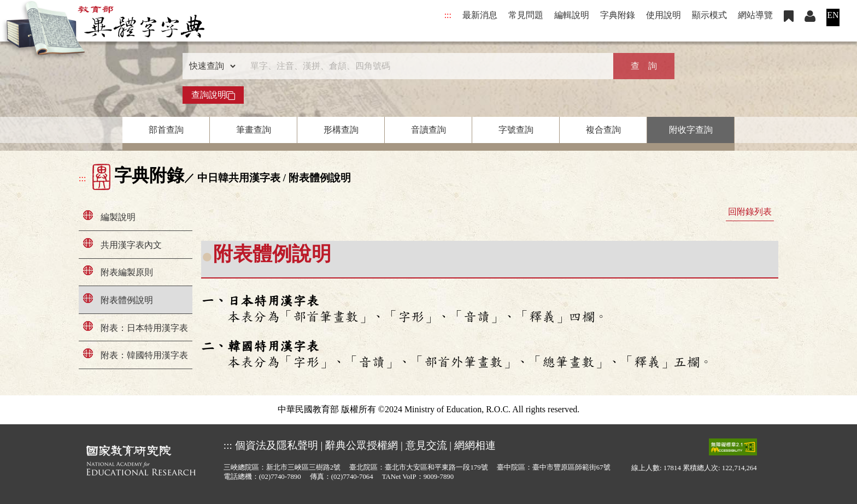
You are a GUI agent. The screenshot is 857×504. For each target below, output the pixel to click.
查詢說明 (213, 95)
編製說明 (118, 217)
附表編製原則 (127, 272)
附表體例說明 (127, 300)
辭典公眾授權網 (362, 445)
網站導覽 (755, 15)
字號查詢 (516, 130)
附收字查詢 (691, 130)
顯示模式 (709, 15)
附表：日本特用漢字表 (144, 328)
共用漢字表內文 (131, 245)
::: (448, 15)
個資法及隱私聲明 (277, 445)
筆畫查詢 (254, 130)
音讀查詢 (428, 130)
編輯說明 (572, 15)
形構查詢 (341, 130)
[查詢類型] (210, 66)
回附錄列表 (750, 212)
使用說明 (664, 15)
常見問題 (526, 15)
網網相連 (475, 445)
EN (833, 15)
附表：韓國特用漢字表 (144, 355)
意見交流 (426, 445)
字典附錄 (618, 15)
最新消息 (480, 15)
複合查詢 (603, 130)
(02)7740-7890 (280, 477)
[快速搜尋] (425, 66)
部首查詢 (166, 130)
